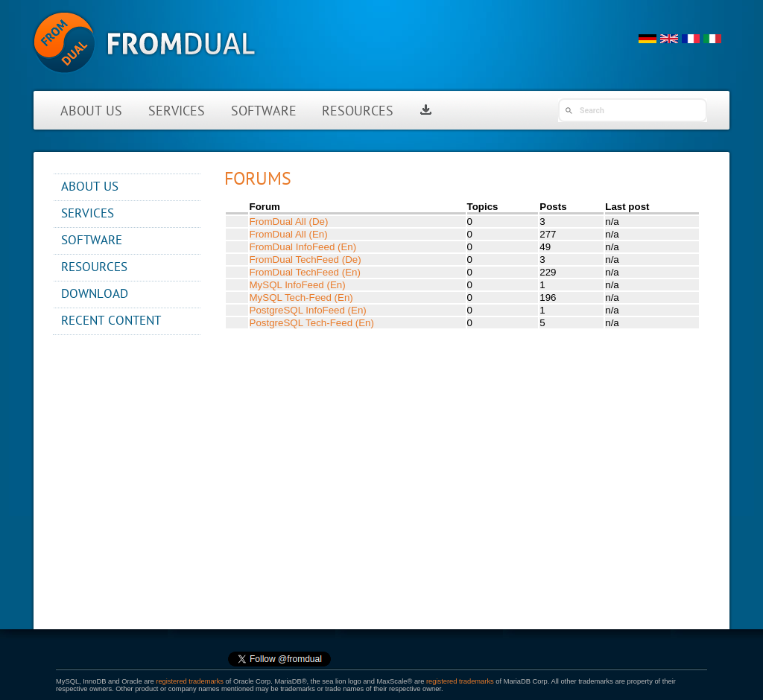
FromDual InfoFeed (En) (303, 247)
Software (264, 112)
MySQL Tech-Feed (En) (301, 297)
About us (91, 112)
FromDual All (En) (289, 234)
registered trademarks (190, 681)
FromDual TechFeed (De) (305, 260)
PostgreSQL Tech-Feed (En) (312, 323)
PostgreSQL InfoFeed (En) (308, 310)
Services (177, 112)
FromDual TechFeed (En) (305, 272)
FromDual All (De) (289, 222)
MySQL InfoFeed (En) (298, 285)
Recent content (111, 321)
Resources (358, 112)
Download (95, 295)
